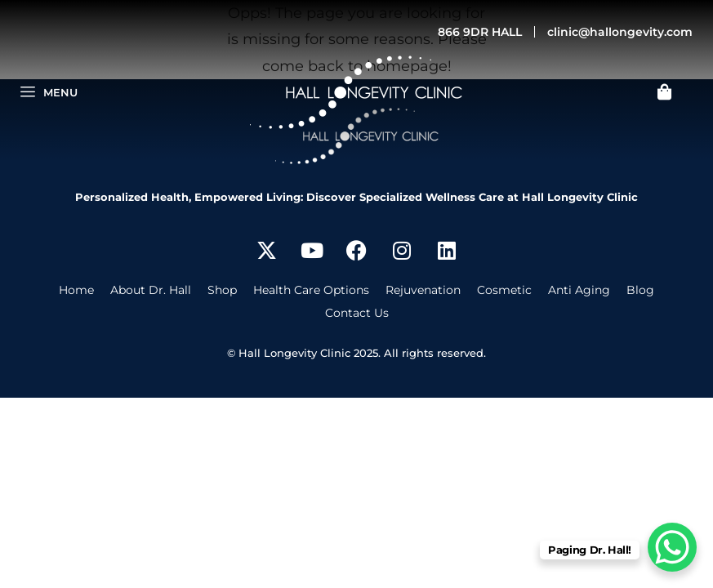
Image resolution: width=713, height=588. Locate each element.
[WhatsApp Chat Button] (672, 547)
